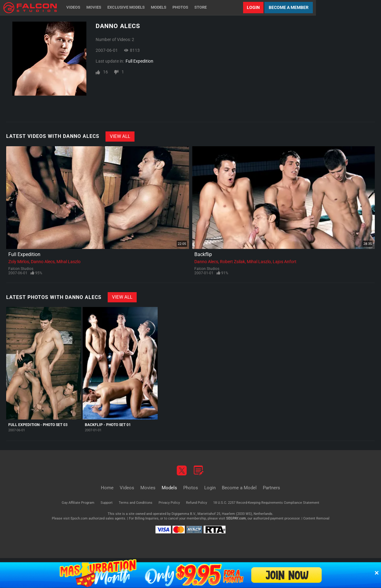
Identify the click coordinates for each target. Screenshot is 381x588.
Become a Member (289, 7)
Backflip (203, 254)
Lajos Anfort (285, 262)
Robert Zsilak (232, 262)
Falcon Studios (21, 269)
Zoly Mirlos (19, 262)
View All (120, 136)
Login (253, 7)
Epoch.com (79, 518)
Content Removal (316, 518)
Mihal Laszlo (68, 262)
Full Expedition (139, 61)
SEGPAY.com (236, 518)
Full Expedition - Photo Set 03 (38, 425)
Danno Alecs (43, 262)
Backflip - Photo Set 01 (108, 425)
